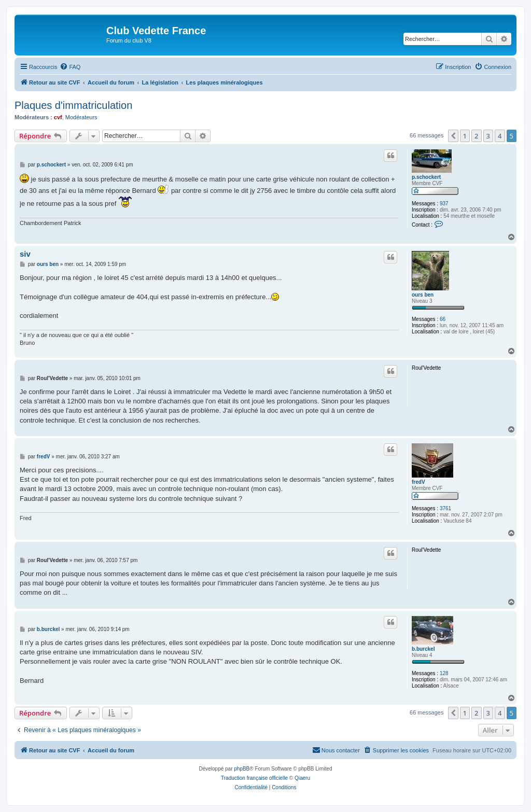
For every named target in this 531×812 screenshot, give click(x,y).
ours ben (423, 295)
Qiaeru (302, 778)
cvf (58, 117)
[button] (453, 136)
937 (444, 204)
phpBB (242, 769)
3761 (445, 508)
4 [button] (500, 136)
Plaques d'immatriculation (73, 105)
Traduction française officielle (254, 778)
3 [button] (488, 136)
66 (443, 319)
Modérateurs (81, 117)
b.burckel (423, 649)
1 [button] (465, 136)
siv (25, 254)
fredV (418, 482)
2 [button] (476, 136)
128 (444, 673)
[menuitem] (70, 67)
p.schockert (426, 177)
